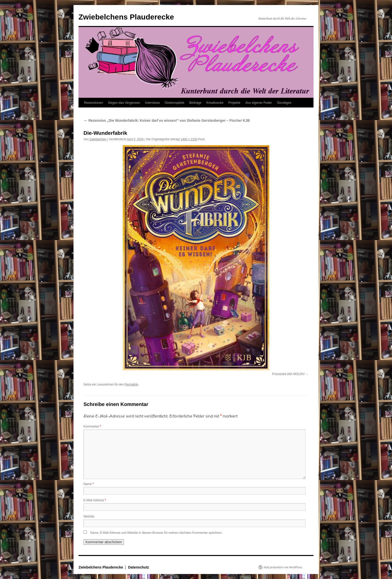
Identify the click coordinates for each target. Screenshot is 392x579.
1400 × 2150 (189, 139)
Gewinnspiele (174, 103)
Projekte (234, 103)
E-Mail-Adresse (95, 500)
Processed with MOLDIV (288, 374)
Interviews (153, 103)
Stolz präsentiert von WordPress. (283, 567)
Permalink (131, 384)
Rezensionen (93, 103)
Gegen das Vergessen (124, 103)
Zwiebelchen (98, 139)
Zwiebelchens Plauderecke (126, 17)
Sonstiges (284, 103)
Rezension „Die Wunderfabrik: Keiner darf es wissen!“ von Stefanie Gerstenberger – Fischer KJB (167, 120)
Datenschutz (139, 567)
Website (89, 516)
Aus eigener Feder (259, 103)
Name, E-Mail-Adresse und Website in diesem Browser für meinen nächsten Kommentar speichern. (156, 533)
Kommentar (92, 426)
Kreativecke (215, 103)
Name (88, 484)
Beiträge (195, 103)
